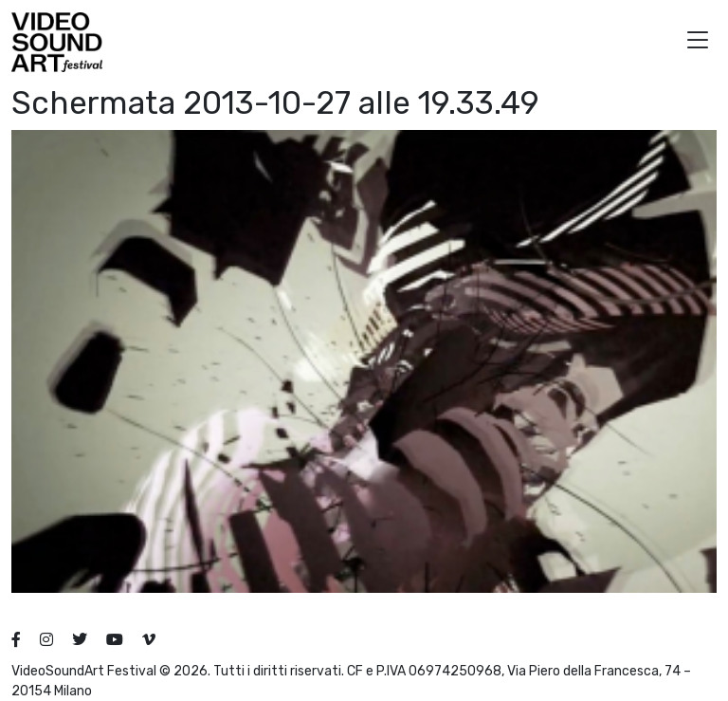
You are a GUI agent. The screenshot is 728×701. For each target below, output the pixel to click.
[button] (698, 42)
